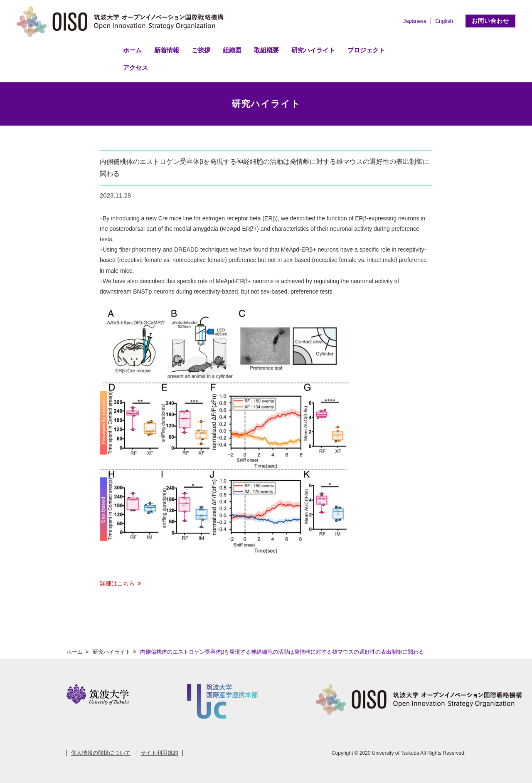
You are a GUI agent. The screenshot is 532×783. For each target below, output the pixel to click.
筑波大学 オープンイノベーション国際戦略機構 (123, 22)
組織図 (232, 50)
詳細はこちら (117, 583)
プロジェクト (366, 50)
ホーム (132, 50)
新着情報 (167, 50)
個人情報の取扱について (101, 753)
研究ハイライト (313, 50)
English (444, 21)
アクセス (135, 68)
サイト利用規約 (159, 753)
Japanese (415, 21)
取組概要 (266, 50)
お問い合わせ (490, 21)
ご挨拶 (201, 50)
